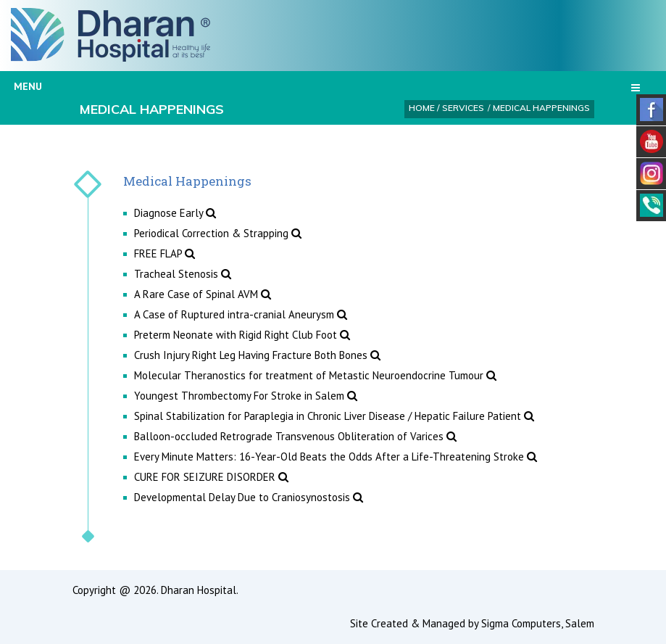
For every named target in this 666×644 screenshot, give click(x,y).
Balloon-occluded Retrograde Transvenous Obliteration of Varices (295, 436)
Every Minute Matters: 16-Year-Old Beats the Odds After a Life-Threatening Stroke (336, 457)
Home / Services (446, 108)
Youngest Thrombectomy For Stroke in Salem (246, 396)
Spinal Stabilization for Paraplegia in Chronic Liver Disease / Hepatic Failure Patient (334, 416)
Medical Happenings (541, 108)
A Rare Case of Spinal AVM (203, 294)
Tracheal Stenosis (183, 274)
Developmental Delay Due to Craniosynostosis (249, 497)
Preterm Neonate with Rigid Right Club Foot (242, 335)
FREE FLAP (165, 253)
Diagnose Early (175, 213)
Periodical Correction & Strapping (218, 233)
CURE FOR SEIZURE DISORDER (211, 477)
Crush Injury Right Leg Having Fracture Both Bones (257, 355)
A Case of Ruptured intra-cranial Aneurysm (241, 314)
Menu (327, 86)
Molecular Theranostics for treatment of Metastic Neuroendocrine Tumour (315, 375)
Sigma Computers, (523, 623)
